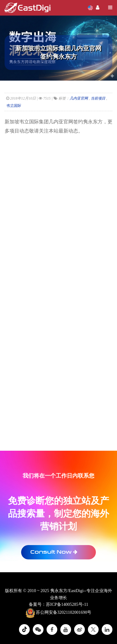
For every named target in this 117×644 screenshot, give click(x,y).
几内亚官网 (79, 98)
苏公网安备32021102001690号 (59, 613)
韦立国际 (13, 106)
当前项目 (98, 98)
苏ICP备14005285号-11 (67, 604)
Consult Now (54, 552)
